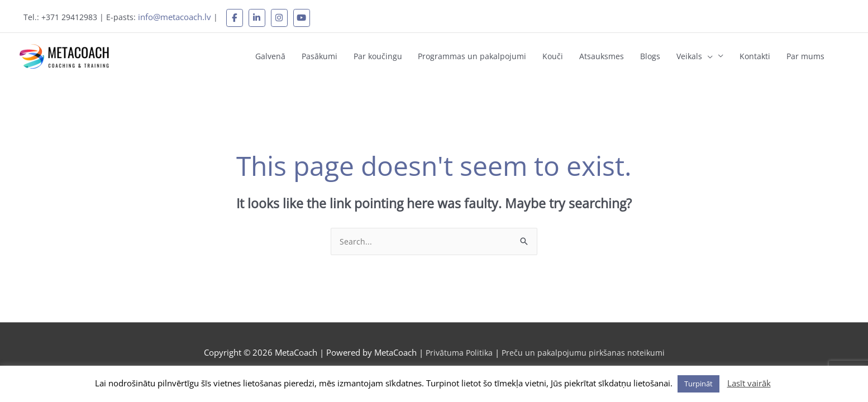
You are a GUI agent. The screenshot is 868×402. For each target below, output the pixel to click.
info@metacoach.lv (182, 16)
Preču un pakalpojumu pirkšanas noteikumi (585, 346)
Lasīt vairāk (749, 383)
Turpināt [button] (698, 384)
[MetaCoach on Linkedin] (264, 17)
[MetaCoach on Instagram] (287, 17)
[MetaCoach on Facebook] (242, 17)
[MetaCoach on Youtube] (309, 17)
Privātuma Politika (458, 346)
